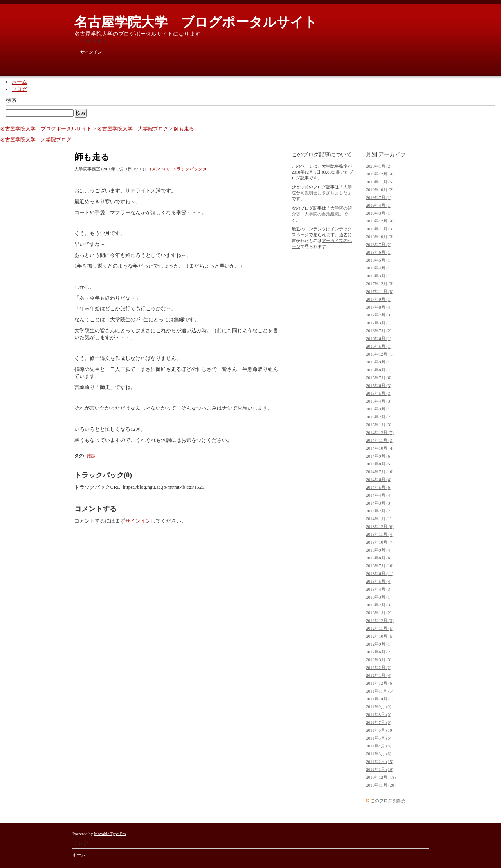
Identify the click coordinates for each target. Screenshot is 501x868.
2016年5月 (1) (379, 346)
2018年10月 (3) (380, 237)
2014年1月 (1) (379, 519)
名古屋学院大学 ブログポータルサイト (196, 22)
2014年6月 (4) (379, 479)
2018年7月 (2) (379, 244)
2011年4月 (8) (379, 746)
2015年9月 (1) (379, 362)
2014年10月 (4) (380, 448)
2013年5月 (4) (379, 581)
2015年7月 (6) (379, 378)
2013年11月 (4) (380, 534)
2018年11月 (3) (380, 229)
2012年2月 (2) (379, 667)
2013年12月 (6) (380, 526)
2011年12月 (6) (380, 683)
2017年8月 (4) (379, 307)
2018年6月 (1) (379, 252)
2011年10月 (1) (380, 699)
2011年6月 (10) (380, 730)
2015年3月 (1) (379, 409)
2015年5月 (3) (379, 393)
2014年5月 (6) (379, 487)
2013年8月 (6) (379, 558)
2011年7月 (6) (379, 722)
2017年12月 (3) (380, 284)
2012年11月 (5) (380, 628)
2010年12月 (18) (381, 777)
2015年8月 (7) (379, 370)
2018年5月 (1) (379, 260)
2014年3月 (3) (379, 503)
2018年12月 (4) (380, 221)
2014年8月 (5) (379, 464)
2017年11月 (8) (380, 291)
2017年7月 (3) (379, 315)
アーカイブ (392, 155)
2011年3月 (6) (379, 754)
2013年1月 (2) (379, 613)
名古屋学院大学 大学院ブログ (133, 129)
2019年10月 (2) (380, 190)
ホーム (19, 82)
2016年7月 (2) (379, 331)
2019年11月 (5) (380, 182)
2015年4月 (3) (379, 401)
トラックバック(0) (190, 169)
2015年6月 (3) (379, 385)
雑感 (91, 456)
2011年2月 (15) (380, 761)
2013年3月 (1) (379, 597)
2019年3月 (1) (379, 213)
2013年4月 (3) (379, 589)
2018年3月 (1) (379, 276)
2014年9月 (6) (379, 456)
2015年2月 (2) (379, 417)
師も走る (184, 129)
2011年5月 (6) (379, 738)
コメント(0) (158, 169)
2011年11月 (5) (380, 691)
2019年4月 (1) (379, 205)
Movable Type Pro (110, 834)
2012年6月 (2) (379, 652)
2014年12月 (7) (380, 432)
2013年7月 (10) (380, 566)
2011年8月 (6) (379, 714)
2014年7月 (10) (380, 472)
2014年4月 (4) (379, 495)
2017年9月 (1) (379, 299)
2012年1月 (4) (379, 675)
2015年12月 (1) (380, 354)
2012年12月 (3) (380, 620)
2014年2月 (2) (379, 511)
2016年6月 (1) (379, 338)
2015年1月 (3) (379, 425)
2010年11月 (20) (381, 785)
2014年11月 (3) (380, 440)
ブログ (19, 89)
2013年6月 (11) (380, 573)
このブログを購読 (388, 801)
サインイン (91, 52)
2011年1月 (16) (380, 769)
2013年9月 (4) (379, 550)
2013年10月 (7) (380, 542)
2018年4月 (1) (379, 268)
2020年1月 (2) (379, 166)
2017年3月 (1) (379, 323)
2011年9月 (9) (379, 707)
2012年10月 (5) (380, 636)
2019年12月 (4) (380, 174)
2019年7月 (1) (379, 197)
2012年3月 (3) (379, 660)
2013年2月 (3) (379, 605)
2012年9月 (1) (379, 644)
